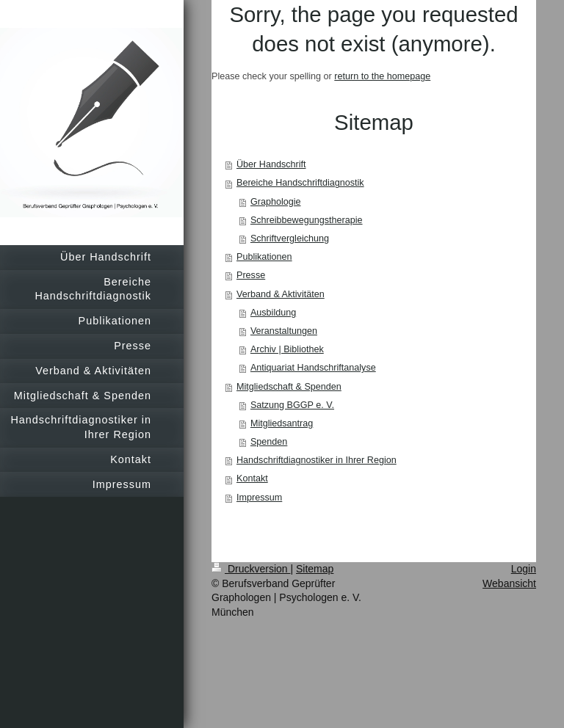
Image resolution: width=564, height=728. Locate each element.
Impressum (259, 498)
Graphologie (276, 202)
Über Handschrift (271, 164)
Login (524, 569)
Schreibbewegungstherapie (307, 220)
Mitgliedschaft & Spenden (289, 387)
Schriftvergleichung (290, 239)
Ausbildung (273, 313)
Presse (251, 275)
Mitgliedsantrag (282, 423)
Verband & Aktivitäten (281, 294)
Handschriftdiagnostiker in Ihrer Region (317, 460)
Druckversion (251, 569)
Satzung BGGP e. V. (292, 405)
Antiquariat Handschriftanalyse (313, 368)
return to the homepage (382, 76)
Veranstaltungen (284, 331)
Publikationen (264, 257)
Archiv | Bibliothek (287, 349)
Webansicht (509, 583)
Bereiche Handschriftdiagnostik (300, 183)
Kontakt (252, 478)
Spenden (269, 442)
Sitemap (315, 569)
